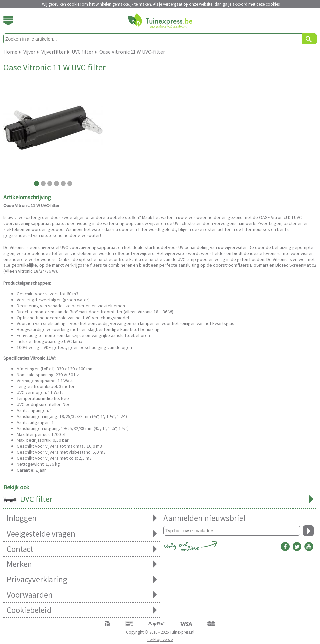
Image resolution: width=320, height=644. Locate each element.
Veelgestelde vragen (82, 534)
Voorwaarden (82, 595)
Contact (82, 549)
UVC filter (160, 500)
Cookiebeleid (82, 610)
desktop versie (160, 640)
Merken (82, 564)
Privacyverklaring (82, 580)
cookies (273, 4)
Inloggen (82, 518)
